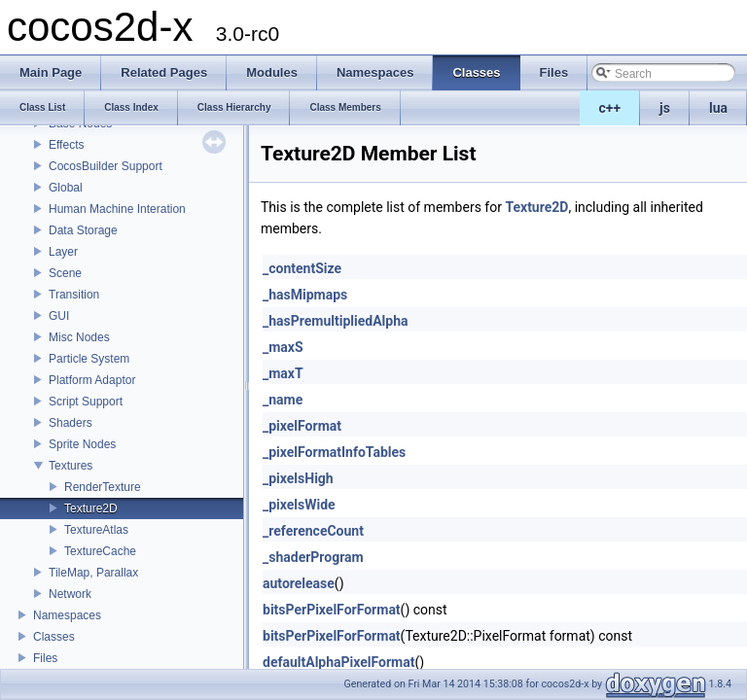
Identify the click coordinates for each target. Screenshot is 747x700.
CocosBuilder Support (106, 166)
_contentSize (302, 268)
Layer (63, 252)
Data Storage (83, 230)
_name (283, 400)
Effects (66, 145)
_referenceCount (313, 531)
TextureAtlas (96, 530)
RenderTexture (103, 487)
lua (718, 108)
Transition (74, 295)
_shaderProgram (313, 557)
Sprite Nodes (82, 444)
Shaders (71, 423)
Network (70, 594)
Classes (54, 637)
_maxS (283, 347)
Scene (65, 273)
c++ (610, 108)
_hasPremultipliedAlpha (336, 321)
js (665, 108)
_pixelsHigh (298, 478)
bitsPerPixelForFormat (332, 610)
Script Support (86, 402)
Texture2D (91, 508)
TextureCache (100, 551)
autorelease (299, 583)
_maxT (283, 373)
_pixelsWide (299, 505)
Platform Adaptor (92, 380)
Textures (71, 466)
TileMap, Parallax (93, 573)
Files (45, 658)
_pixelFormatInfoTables (334, 452)
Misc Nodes (79, 337)
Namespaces (67, 615)
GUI (59, 316)
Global (66, 188)
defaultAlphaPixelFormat (338, 662)
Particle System (89, 359)
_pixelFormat (302, 426)
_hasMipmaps (305, 295)
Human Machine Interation (117, 209)
